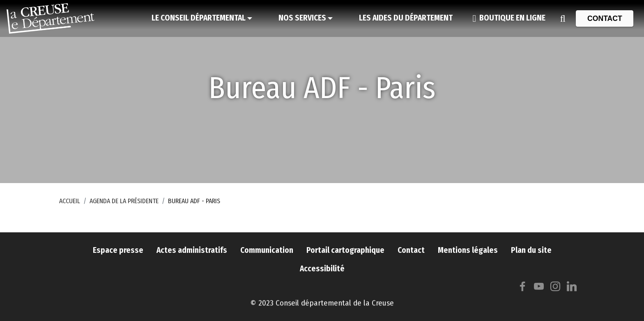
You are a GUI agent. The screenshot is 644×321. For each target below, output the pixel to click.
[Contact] (605, 18)
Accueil (70, 201)
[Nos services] (306, 18)
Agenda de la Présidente (124, 201)
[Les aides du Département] (406, 18)
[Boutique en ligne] (509, 18)
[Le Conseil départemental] (202, 18)
